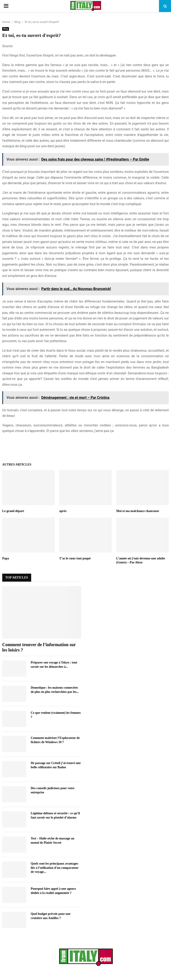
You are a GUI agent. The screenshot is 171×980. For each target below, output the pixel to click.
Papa (6, 558)
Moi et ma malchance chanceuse (138, 511)
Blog (6, 29)
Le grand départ (13, 511)
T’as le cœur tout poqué (75, 558)
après (63, 511)
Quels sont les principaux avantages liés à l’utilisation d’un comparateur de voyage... (55, 868)
